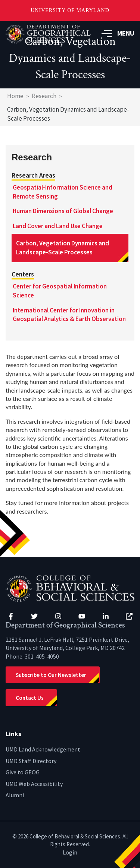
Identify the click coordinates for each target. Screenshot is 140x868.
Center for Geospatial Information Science (60, 291)
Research (44, 96)
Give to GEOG (23, 772)
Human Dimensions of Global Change (63, 211)
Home (15, 96)
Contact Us (30, 698)
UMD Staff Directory (31, 761)
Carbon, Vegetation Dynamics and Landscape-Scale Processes (63, 248)
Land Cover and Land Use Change (58, 226)
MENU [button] (118, 33)
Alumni (15, 795)
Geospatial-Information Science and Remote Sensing (63, 192)
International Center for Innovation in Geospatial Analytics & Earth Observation (69, 315)
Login (70, 852)
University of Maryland (70, 10)
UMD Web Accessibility (34, 784)
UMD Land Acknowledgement (43, 749)
